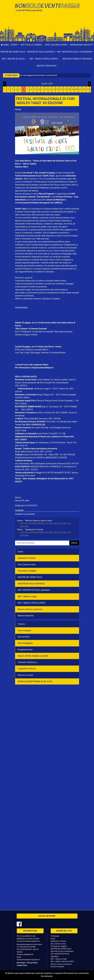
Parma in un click (25, 675)
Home (5, 45)
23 (88, 89)
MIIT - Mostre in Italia (27, 597)
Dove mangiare (25, 630)
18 (69, 89)
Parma (18, 109)
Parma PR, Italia (22, 501)
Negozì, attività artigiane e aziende (33, 656)
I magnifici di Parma (27, 669)
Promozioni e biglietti (82, 45)
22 (84, 89)
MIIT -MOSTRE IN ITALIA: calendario (34, 590)
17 (65, 89)
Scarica (27, 455)
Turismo (21, 624)
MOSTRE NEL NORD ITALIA (30, 577)
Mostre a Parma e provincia (30, 609)
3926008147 (29, 954)
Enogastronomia (25, 650)
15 (57, 89)
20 (76, 89)
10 (39, 89)
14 (54, 89)
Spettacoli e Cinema (27, 558)
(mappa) (72, 395)
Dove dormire (24, 637)
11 (42, 89)
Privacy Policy (32, 963)
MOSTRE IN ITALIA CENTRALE (31, 584)
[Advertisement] (47, 21)
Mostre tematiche (26, 616)
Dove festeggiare (25, 643)
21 (80, 89)
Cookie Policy (22, 965)
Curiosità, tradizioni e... (28, 662)
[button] (15, 45)
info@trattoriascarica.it (25, 458)
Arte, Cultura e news (27, 565)
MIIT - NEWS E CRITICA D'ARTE (32, 603)
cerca (74, 543)
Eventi (21, 552)
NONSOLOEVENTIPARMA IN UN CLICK (35, 681)
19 (73, 89)
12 (46, 89)
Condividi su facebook (25, 514)
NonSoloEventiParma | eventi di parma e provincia (47, 7)
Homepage (55, 936)
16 (61, 89)
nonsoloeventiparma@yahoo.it (28, 941)
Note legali (21, 963)
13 (50, 89)
